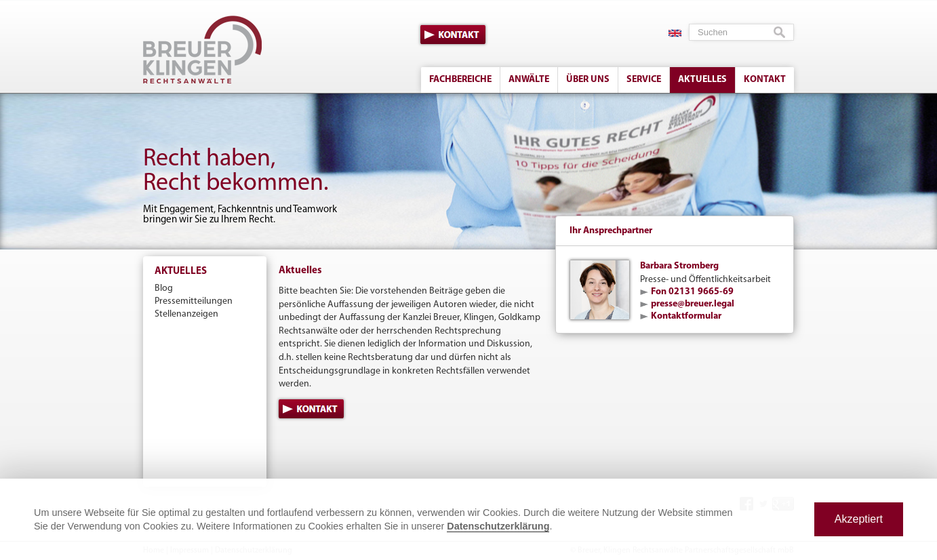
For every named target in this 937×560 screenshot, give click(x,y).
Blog (164, 288)
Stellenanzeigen (186, 314)
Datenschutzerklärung (498, 526)
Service (644, 80)
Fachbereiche (460, 80)
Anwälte (529, 80)
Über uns (588, 80)
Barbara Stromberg (679, 266)
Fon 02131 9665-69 (692, 292)
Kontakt (453, 35)
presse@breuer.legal (693, 304)
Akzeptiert (859, 519)
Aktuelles (702, 80)
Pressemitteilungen (194, 301)
